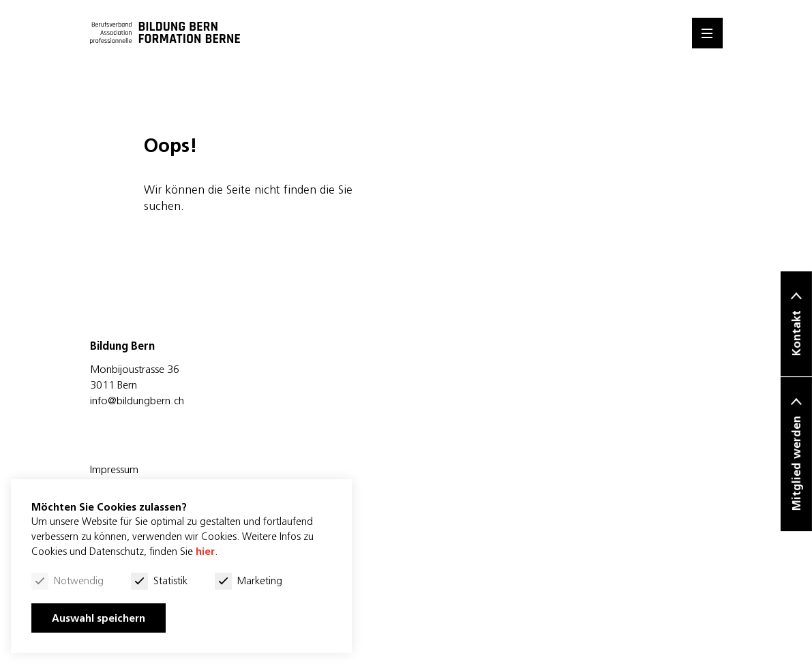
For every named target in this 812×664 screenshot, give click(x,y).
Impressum (114, 469)
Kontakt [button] (796, 334)
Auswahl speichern (99, 618)
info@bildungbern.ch (137, 400)
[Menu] (707, 33)
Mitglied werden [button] (796, 464)
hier (205, 551)
